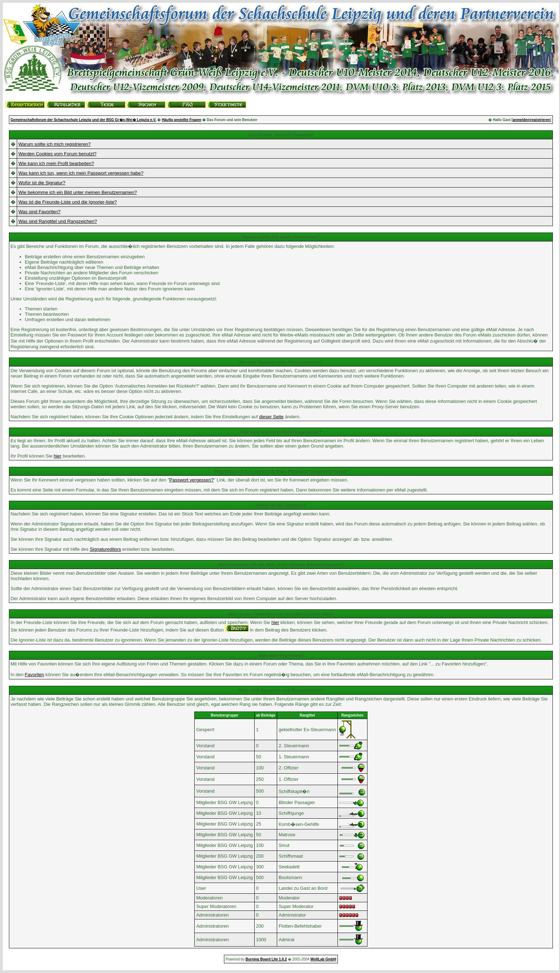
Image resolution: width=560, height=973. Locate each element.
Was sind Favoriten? (40, 212)
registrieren (540, 120)
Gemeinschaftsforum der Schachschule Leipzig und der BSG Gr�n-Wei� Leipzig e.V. (84, 120)
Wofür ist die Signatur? (42, 183)
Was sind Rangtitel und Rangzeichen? (58, 221)
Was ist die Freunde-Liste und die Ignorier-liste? (68, 202)
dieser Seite (271, 417)
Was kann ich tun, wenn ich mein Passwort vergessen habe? (81, 173)
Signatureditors (105, 549)
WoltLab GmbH (323, 959)
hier (57, 456)
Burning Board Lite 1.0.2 (266, 959)
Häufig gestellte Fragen (182, 120)
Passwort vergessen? (191, 480)
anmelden (521, 120)
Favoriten (34, 675)
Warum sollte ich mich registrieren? (55, 144)
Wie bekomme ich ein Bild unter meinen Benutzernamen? (78, 192)
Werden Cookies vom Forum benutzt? (58, 154)
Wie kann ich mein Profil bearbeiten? (56, 163)
